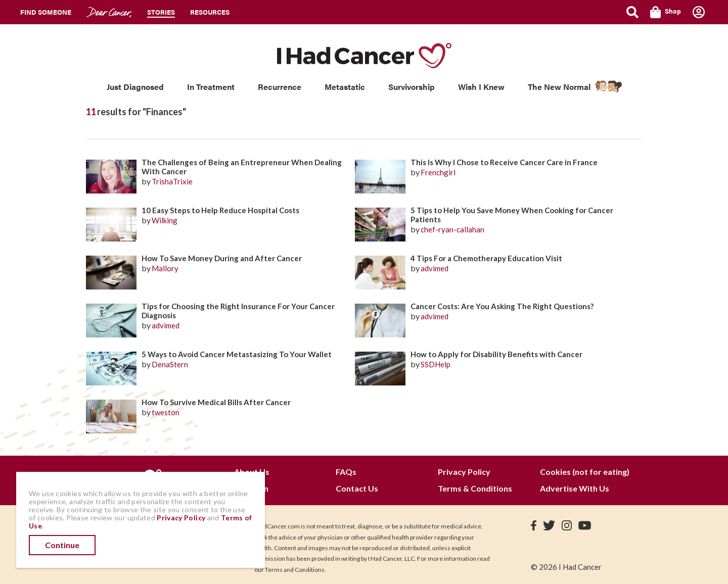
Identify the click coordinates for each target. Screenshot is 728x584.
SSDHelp (436, 364)
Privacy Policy (464, 472)
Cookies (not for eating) (585, 472)
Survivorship (412, 87)
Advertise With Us (575, 488)
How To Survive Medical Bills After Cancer (216, 402)
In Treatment (211, 87)
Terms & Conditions (475, 488)
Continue (62, 545)
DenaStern (170, 364)
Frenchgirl (438, 172)
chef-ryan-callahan (452, 229)
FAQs (346, 472)
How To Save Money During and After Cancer (222, 258)
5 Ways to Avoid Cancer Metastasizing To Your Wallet (237, 354)
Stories (161, 12)
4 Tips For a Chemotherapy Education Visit (486, 258)
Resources (210, 12)
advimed (435, 268)
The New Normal (559, 87)
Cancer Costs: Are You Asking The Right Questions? (502, 306)
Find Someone (46, 12)
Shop (666, 12)
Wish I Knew (481, 87)
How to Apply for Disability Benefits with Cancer (496, 354)
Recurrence (280, 87)
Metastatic (345, 87)
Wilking (165, 220)
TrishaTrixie (172, 181)
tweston (166, 412)
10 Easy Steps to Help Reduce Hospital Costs (220, 210)
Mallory (165, 268)
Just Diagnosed (135, 87)
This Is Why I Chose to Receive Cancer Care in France (504, 162)
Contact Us (357, 488)
